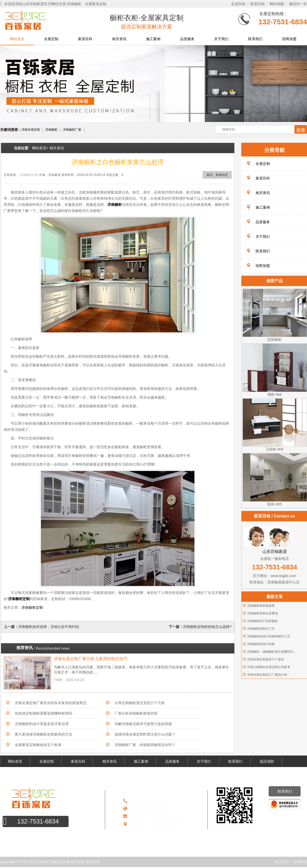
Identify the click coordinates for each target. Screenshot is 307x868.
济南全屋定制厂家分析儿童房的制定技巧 (91, 659)
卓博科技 (300, 862)
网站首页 (17, 39)
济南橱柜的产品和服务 (262, 621)
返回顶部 (267, 761)
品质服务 (187, 39)
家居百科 (85, 39)
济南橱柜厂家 (72, 130)
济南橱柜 (51, 130)
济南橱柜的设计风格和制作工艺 (269, 636)
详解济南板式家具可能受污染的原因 (143, 724)
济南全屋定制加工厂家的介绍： (269, 675)
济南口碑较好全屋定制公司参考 (269, 667)
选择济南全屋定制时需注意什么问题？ (145, 734)
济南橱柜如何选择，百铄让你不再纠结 (49, 627)
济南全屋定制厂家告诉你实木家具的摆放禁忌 (51, 703)
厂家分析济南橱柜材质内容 (136, 713)
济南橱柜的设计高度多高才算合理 (42, 724)
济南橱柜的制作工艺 (261, 629)
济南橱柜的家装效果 (261, 606)
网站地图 (277, 4)
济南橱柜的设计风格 (261, 644)
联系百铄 (258, 4)
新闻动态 (222, 175)
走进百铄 (238, 4)
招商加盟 (289, 39)
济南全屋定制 (31, 130)
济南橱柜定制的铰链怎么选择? (207, 627)
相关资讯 (119, 39)
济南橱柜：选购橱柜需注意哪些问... (271, 652)
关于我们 (221, 39)
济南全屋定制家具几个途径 (266, 659)
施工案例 (153, 39)
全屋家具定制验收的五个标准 (38, 745)
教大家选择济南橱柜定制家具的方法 (43, 734)
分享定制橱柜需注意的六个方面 (140, 703)
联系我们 (255, 39)
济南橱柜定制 (29, 175)
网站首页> (40, 148)
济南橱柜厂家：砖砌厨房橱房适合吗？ (145, 745)
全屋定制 (51, 39)
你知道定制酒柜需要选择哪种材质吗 (43, 713)
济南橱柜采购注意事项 (262, 613)
